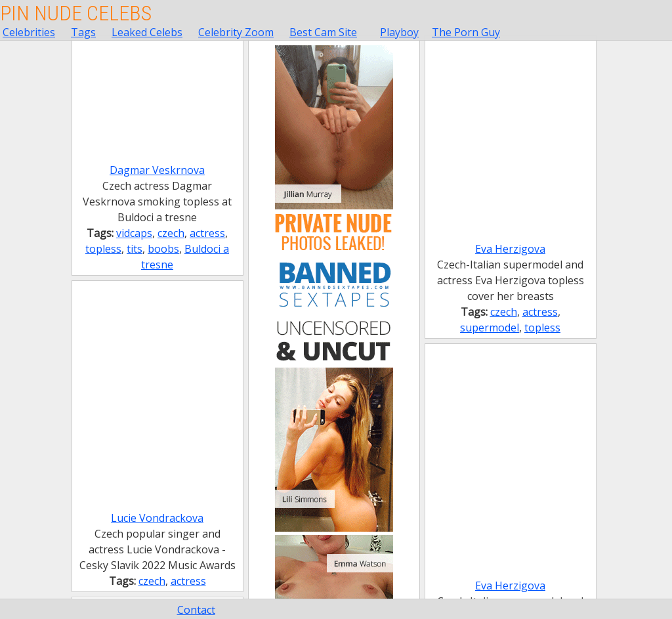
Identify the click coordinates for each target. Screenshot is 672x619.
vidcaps (134, 233)
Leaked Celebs (147, 32)
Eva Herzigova (510, 249)
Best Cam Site (323, 32)
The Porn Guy (466, 32)
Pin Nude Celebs (76, 13)
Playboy (399, 32)
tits (135, 249)
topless (103, 249)
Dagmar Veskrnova (157, 170)
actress (207, 233)
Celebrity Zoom (236, 32)
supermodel (490, 328)
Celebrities (29, 32)
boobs (163, 249)
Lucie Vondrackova (157, 518)
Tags (83, 32)
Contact (196, 610)
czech (171, 233)
